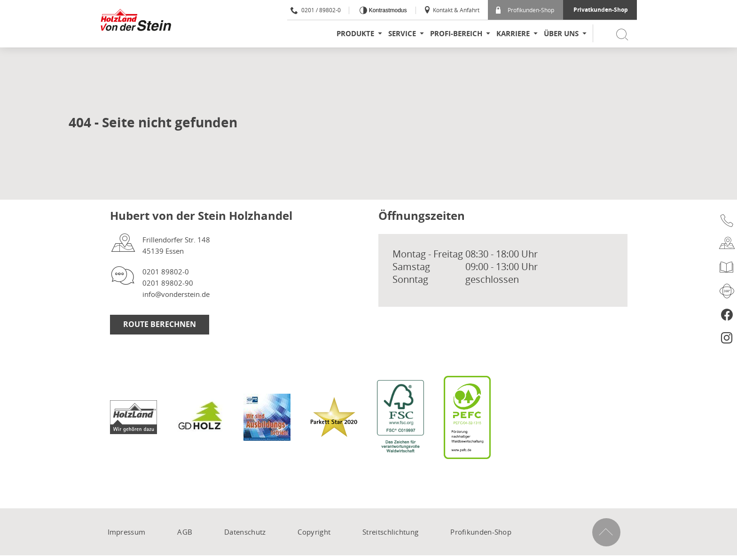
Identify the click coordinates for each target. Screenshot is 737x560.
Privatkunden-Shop (601, 10)
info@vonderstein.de (176, 294)
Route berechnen (160, 324)
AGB (185, 532)
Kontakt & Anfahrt (451, 10)
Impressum (127, 532)
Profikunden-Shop (525, 10)
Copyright (314, 532)
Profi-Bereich (456, 34)
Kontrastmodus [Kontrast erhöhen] (387, 10)
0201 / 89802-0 (316, 10)
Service (402, 34)
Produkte (355, 34)
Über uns (561, 34)
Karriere (513, 34)
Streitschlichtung (390, 532)
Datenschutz (245, 532)
